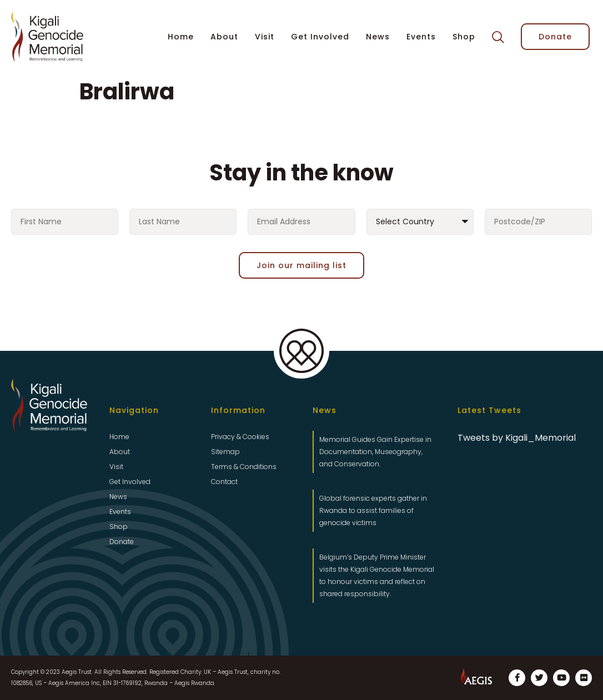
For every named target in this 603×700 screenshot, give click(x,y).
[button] (498, 37)
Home (181, 37)
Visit (265, 37)
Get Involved (320, 37)
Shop (464, 37)
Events (421, 37)
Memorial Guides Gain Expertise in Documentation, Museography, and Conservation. (375, 452)
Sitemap (225, 452)
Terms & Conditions (244, 467)
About (224, 37)
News (378, 37)
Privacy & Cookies (240, 437)
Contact (224, 482)
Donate (122, 542)
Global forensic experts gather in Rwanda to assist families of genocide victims (373, 510)
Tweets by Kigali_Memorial (517, 438)
